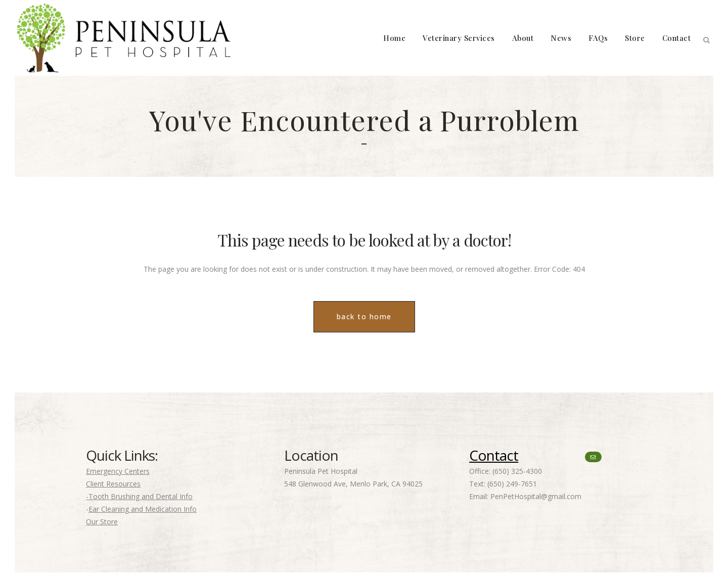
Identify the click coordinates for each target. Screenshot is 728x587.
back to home (364, 316)
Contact (494, 455)
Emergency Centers (118, 471)
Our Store (102, 522)
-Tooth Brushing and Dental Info (139, 496)
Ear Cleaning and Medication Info (143, 509)
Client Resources (113, 484)
